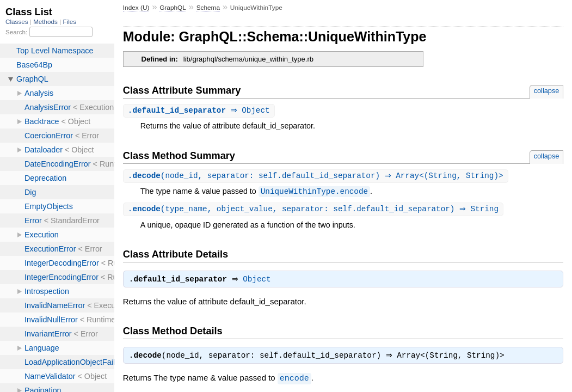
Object (259, 282)
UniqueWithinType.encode (314, 192)
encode (294, 382)
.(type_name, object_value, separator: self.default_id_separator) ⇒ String (315, 210)
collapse (547, 91)
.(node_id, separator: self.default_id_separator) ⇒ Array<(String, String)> (317, 177)
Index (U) (136, 8)
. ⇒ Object (200, 111)
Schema (208, 8)
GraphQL (173, 8)
